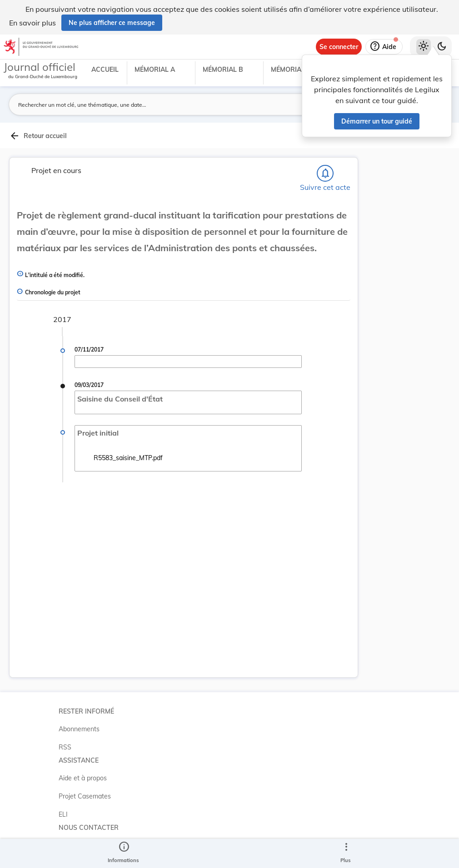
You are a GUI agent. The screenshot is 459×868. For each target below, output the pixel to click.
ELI (63, 814)
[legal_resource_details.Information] (123, 853)
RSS (65, 747)
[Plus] (346, 853)
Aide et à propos (83, 778)
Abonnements (79, 729)
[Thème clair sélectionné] (424, 47)
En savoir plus (32, 23)
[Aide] (384, 47)
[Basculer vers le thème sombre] (442, 47)
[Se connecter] (339, 47)
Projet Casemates (85, 796)
